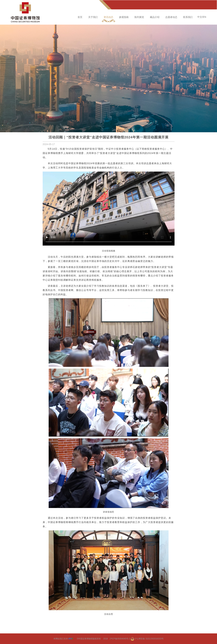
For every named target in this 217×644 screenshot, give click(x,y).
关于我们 (93, 17)
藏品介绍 (155, 17)
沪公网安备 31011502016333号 (147, 639)
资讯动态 (108, 17)
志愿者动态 (171, 17)
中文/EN (202, 17)
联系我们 (188, 17)
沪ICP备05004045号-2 (120, 639)
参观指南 (124, 17)
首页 (80, 17)
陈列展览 (139, 17)
